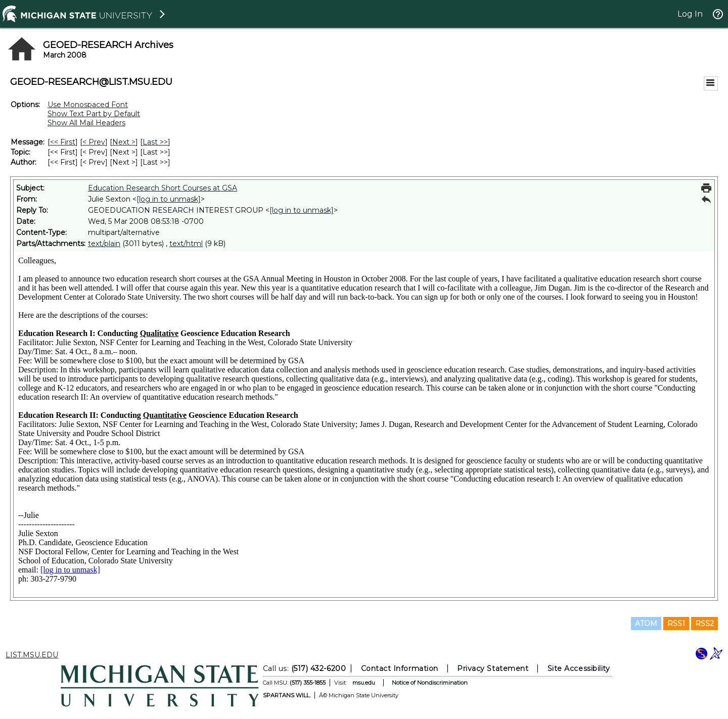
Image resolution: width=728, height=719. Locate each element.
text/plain (104, 244)
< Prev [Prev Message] (94, 142)
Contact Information (400, 668)
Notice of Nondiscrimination (430, 683)
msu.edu (364, 683)
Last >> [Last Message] (155, 142)
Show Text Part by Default (94, 114)
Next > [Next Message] (124, 142)
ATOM (646, 624)
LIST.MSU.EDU (32, 655)
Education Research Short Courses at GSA (163, 188)
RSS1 (676, 624)
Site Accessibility (579, 668)
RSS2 (704, 624)
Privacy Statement (493, 668)
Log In (690, 14)
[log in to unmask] (169, 199)
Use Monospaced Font (88, 105)
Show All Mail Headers (86, 123)
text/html (186, 244)
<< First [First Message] (63, 142)
